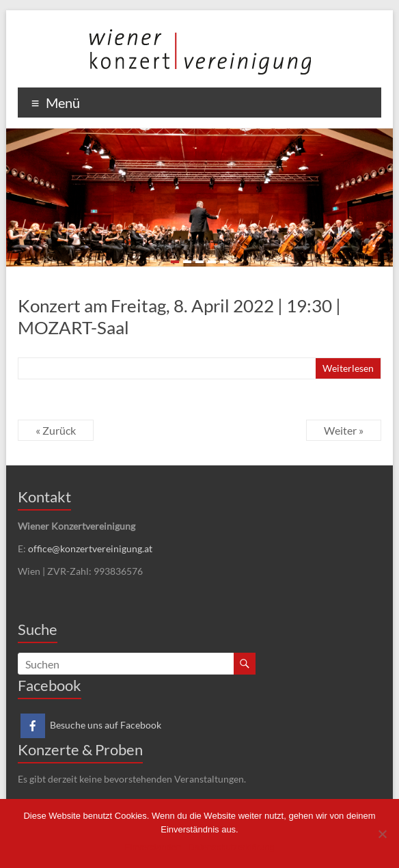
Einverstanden (153, 847)
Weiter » (344, 430)
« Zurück (56, 430)
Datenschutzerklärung (231, 847)
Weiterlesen (348, 368)
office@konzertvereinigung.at (90, 548)
